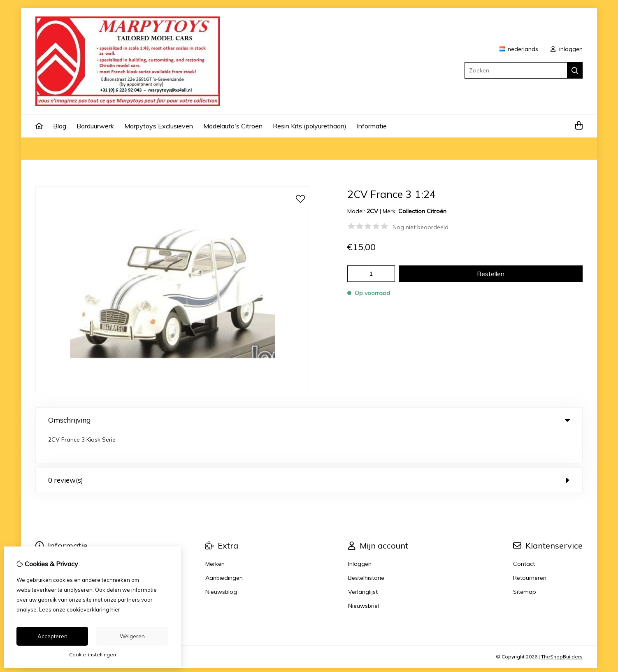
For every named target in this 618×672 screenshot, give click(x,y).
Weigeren (132, 636)
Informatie (372, 126)
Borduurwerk (95, 126)
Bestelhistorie (366, 547)
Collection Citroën (422, 211)
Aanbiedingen (224, 547)
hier (115, 609)
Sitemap (525, 561)
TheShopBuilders (562, 626)
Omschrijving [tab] (309, 420)
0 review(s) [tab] (309, 450)
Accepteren (52, 636)
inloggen (567, 49)
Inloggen (360, 533)
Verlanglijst (363, 561)
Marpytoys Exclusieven (159, 126)
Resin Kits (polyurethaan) (310, 126)
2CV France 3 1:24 (138, 149)
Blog (60, 126)
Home (44, 149)
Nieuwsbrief (364, 575)
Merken (215, 533)
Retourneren (530, 547)
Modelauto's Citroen (233, 126)
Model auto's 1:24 (83, 149)
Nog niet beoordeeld (421, 227)
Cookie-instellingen (93, 655)
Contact (524, 533)
